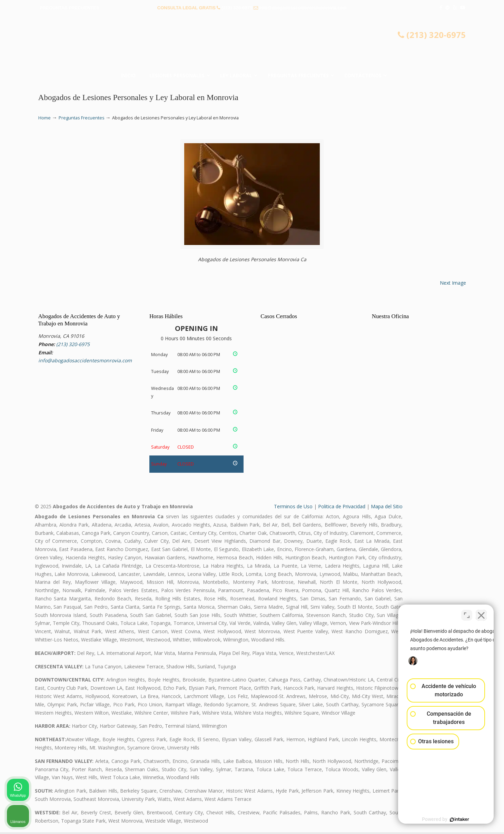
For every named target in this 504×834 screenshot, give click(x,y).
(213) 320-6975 (237, 8)
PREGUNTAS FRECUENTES (69, 8)
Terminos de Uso (293, 508)
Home (45, 118)
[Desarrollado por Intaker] (445, 820)
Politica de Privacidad (342, 508)
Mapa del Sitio (387, 508)
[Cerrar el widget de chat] (481, 614)
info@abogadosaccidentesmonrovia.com (303, 8)
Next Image (453, 284)
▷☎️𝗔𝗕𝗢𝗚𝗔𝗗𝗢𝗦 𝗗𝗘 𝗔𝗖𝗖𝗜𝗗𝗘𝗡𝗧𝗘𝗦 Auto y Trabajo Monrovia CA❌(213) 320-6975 (252, 43)
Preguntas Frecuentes (82, 118)
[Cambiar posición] (467, 614)
